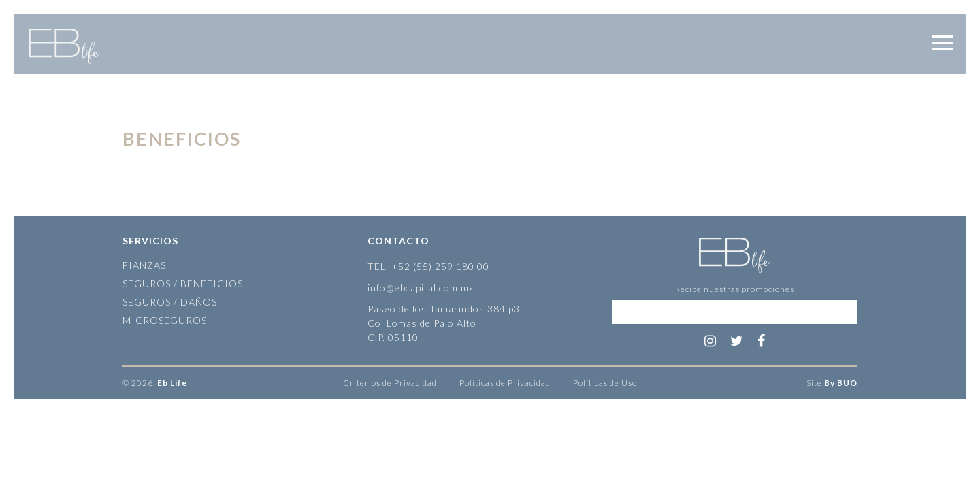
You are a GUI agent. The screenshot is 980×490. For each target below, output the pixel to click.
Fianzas (144, 265)
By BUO (841, 383)
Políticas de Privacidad (505, 383)
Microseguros (165, 320)
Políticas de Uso (605, 383)
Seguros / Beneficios (183, 283)
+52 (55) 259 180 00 (440, 266)
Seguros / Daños (170, 302)
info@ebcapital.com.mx (421, 288)
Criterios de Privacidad (390, 383)
